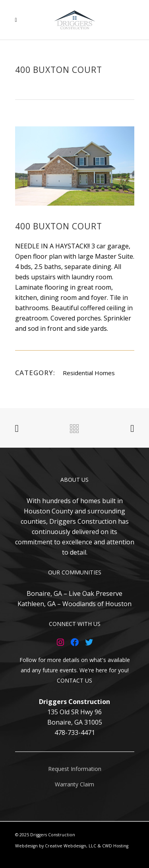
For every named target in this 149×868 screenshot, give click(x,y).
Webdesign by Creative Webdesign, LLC (56, 846)
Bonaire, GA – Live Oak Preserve (74, 593)
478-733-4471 (75, 733)
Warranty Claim (74, 784)
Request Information (75, 769)
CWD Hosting (115, 846)
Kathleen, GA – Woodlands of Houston (74, 604)
